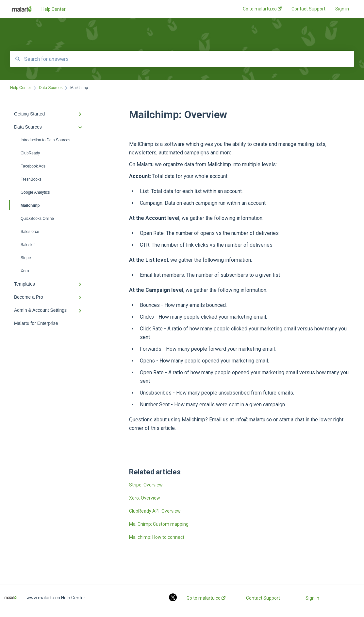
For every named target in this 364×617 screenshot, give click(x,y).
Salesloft (28, 245)
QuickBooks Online (37, 219)
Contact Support (263, 598)
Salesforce (30, 232)
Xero (25, 271)
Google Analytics (35, 192)
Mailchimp (25, 205)
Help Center (54, 9)
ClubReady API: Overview (155, 511)
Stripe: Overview (146, 485)
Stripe (26, 258)
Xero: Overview (145, 498)
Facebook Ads (33, 166)
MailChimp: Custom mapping (159, 524)
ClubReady (30, 153)
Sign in (312, 598)
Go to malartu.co (206, 598)
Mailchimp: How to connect (157, 537)
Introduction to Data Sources (45, 140)
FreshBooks (31, 179)
